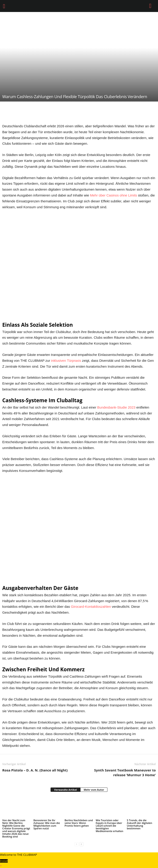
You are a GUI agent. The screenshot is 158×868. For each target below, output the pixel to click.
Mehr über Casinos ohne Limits (114, 195)
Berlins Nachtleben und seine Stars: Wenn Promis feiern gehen (79, 823)
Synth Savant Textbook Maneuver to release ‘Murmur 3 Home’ (125, 772)
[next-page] (81, 844)
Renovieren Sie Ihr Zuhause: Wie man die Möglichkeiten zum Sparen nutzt (47, 824)
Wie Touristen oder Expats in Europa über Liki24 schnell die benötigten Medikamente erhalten (109, 826)
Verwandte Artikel (66, 790)
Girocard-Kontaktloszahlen (91, 607)
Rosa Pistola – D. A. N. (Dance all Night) (35, 770)
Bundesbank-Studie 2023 (116, 407)
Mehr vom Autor (94, 790)
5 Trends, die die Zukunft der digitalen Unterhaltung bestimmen (140, 824)
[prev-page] (77, 844)
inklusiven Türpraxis (66, 361)
